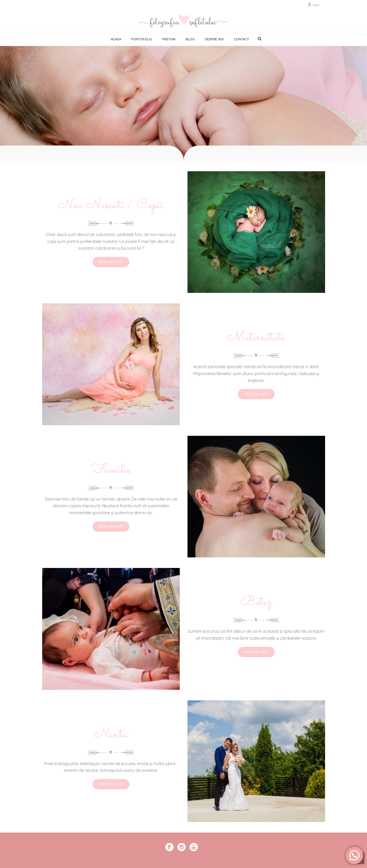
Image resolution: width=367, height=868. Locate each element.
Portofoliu (142, 39)
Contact (241, 39)
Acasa (116, 39)
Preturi (169, 39)
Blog (190, 39)
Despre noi (214, 39)
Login (314, 5)
